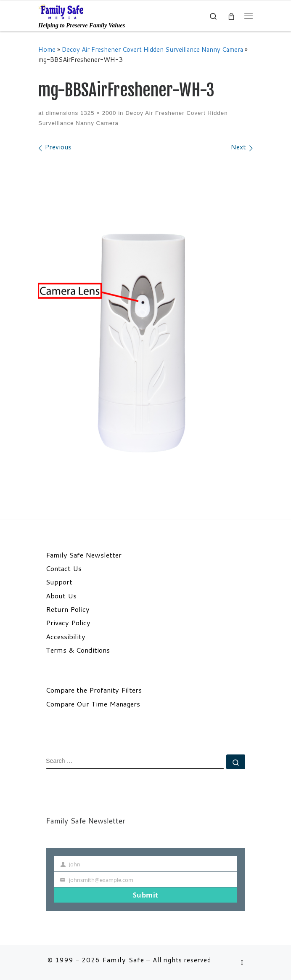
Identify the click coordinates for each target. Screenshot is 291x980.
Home (47, 49)
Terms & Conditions (78, 650)
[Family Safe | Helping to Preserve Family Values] (61, 11)
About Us (61, 596)
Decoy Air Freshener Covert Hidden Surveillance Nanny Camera (152, 49)
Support (59, 582)
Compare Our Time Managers (93, 704)
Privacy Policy (68, 623)
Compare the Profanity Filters (94, 690)
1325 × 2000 (97, 113)
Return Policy (68, 609)
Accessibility (66, 637)
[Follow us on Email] (242, 963)
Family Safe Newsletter (84, 555)
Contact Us (64, 568)
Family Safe (123, 960)
